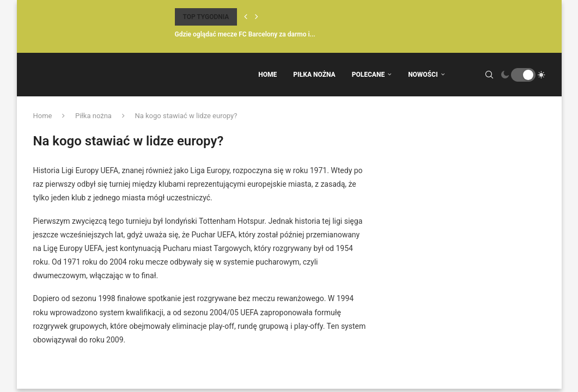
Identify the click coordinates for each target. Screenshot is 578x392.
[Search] (489, 75)
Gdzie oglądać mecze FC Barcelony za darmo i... (245, 34)
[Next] (257, 17)
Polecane (368, 75)
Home (267, 75)
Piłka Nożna (314, 75)
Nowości (423, 75)
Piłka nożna (93, 116)
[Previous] (246, 17)
